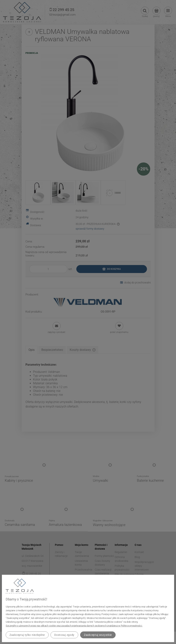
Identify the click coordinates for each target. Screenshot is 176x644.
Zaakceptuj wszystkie (98, 635)
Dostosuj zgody (64, 635)
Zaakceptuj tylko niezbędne (27, 635)
